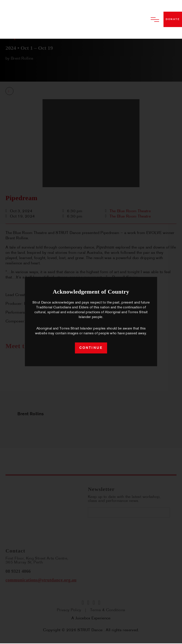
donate (173, 19)
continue (91, 348)
